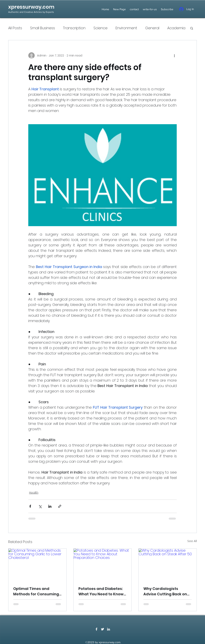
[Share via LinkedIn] (50, 506)
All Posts (15, 28)
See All (192, 541)
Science (100, 28)
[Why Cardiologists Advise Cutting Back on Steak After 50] (168, 565)
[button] (192, 28)
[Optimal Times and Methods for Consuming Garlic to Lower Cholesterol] (37, 565)
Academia (176, 28)
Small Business (43, 28)
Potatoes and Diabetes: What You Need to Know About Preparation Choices (101, 591)
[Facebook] (96, 629)
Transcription (74, 28)
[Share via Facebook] (30, 506)
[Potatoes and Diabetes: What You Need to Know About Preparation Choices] (103, 565)
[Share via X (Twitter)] (40, 506)
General (152, 28)
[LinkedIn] (109, 629)
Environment (126, 28)
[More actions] (174, 55)
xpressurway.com (31, 7)
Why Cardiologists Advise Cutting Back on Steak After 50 (165, 591)
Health (34, 493)
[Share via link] (60, 506)
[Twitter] (102, 629)
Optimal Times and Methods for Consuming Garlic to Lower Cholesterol (36, 591)
